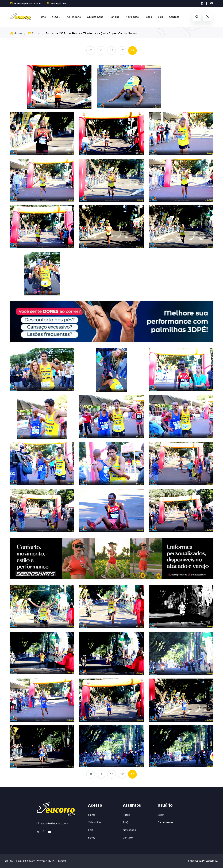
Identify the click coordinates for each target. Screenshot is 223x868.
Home (42, 17)
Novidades (132, 17)
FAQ (126, 823)
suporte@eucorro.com (25, 4)
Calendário (74, 17)
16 (111, 51)
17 (122, 51)
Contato (174, 17)
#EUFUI (57, 17)
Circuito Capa (95, 17)
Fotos (148, 17)
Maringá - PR (56, 4)
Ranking (115, 17)
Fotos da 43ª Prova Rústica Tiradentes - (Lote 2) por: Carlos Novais (91, 33)
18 (132, 51)
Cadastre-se (165, 823)
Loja (161, 17)
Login (161, 815)
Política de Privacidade (203, 861)
